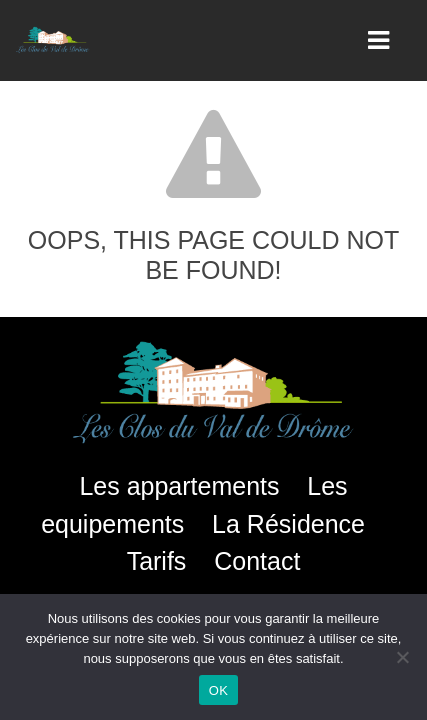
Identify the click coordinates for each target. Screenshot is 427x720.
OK (218, 690)
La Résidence (288, 524)
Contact (257, 561)
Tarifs (157, 561)
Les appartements (179, 486)
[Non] (402, 657)
